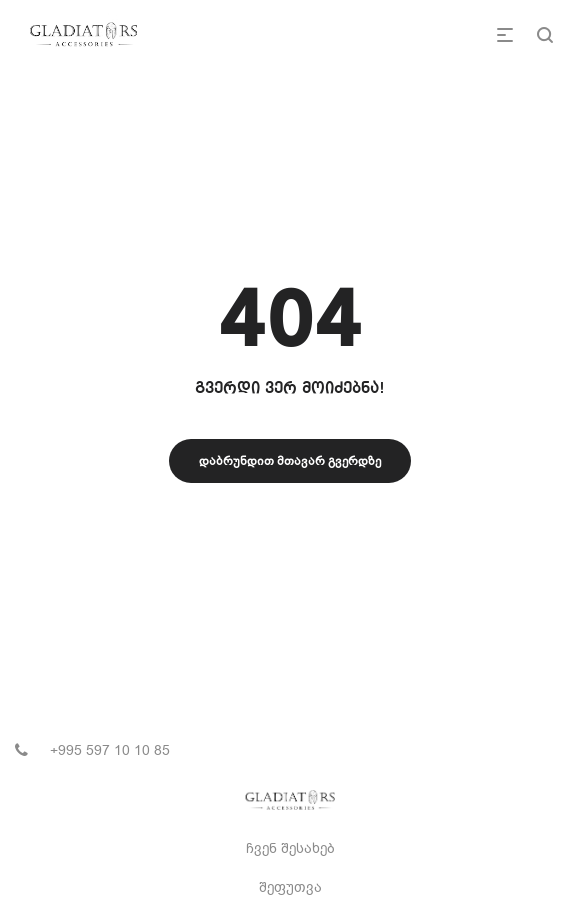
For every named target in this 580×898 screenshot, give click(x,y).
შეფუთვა (290, 887)
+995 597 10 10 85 (110, 750)
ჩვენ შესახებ (290, 848)
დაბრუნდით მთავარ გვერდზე (290, 461)
